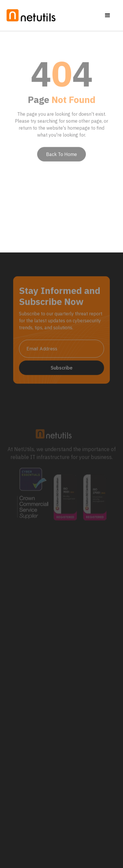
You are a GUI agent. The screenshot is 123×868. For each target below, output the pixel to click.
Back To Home (61, 152)
